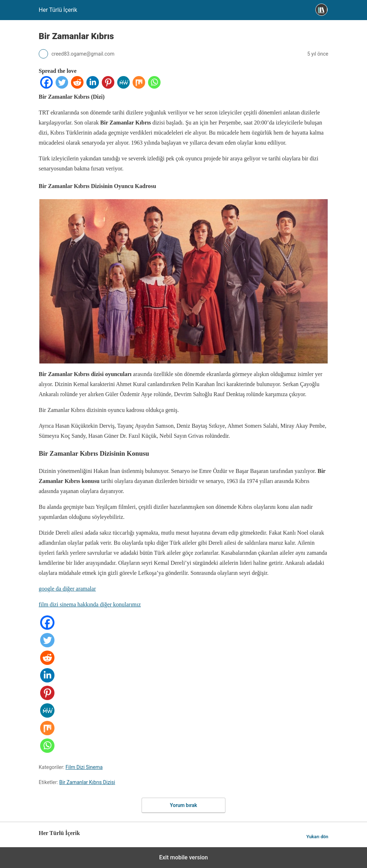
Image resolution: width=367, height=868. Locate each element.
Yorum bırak (183, 805)
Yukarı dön (317, 837)
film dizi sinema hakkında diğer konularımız (90, 604)
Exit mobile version (183, 857)
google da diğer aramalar (67, 589)
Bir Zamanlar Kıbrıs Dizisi (87, 782)
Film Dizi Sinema (84, 767)
